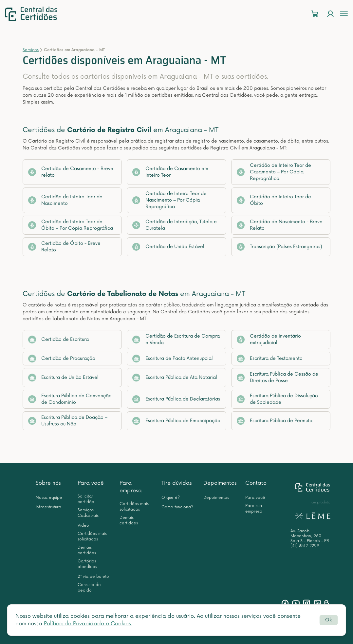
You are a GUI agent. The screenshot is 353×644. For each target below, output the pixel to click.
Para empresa (131, 487)
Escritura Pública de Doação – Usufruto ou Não (68, 421)
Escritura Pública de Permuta (275, 421)
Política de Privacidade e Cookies (87, 624)
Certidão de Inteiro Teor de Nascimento (65, 200)
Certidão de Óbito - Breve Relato (64, 247)
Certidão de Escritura (58, 340)
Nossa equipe (49, 498)
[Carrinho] (315, 14)
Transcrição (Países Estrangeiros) (279, 247)
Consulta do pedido (89, 588)
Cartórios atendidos (87, 564)
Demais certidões (87, 550)
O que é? (171, 498)
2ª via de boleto (93, 577)
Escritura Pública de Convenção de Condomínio (70, 399)
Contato (256, 483)
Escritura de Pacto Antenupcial (173, 359)
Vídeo (83, 526)
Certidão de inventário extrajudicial (269, 339)
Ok (328, 620)
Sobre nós (48, 483)
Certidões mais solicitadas (92, 537)
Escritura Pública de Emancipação (176, 421)
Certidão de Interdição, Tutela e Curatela (175, 225)
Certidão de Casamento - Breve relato (71, 172)
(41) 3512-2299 (305, 546)
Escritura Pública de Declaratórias (176, 399)
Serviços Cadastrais (88, 513)
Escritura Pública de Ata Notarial (175, 378)
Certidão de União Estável (168, 247)
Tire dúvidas (177, 483)
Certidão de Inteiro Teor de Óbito (274, 200)
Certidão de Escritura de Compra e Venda (176, 339)
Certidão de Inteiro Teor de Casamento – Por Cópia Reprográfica (274, 172)
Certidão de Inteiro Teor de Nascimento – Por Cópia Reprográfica (169, 200)
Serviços (31, 50)
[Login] (330, 14)
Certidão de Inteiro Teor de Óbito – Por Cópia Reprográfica (71, 225)
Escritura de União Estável (63, 378)
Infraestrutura (48, 507)
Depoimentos (220, 483)
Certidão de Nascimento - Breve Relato (280, 225)
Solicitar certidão (86, 499)
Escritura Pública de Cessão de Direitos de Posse (278, 377)
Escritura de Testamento (270, 359)
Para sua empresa (254, 509)
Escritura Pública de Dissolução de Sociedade (277, 399)
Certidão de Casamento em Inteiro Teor (170, 172)
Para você (91, 483)
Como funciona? (177, 507)
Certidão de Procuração (62, 359)
